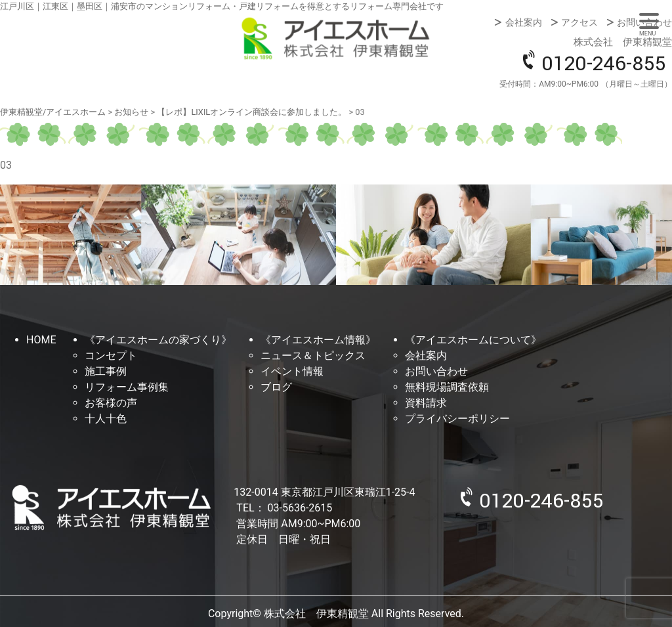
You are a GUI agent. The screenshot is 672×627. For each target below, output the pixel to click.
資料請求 (426, 403)
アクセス (579, 22)
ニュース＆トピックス (313, 356)
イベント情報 (292, 371)
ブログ (276, 387)
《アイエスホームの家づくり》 (158, 340)
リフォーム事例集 (127, 387)
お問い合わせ (644, 22)
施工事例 (106, 371)
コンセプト (111, 356)
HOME (41, 340)
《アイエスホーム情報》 (318, 340)
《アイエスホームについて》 (473, 340)
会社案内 (524, 22)
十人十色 (106, 419)
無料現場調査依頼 (447, 387)
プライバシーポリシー (457, 419)
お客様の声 (111, 403)
